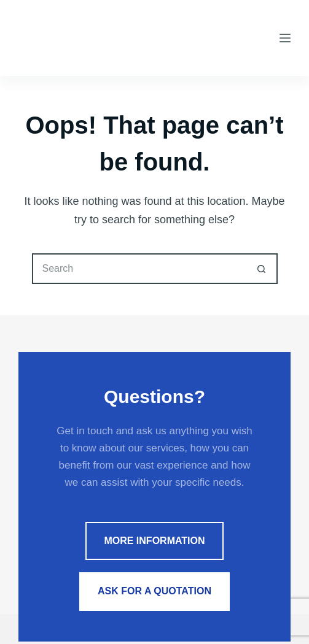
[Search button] (262, 269)
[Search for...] (139, 269)
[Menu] (285, 38)
